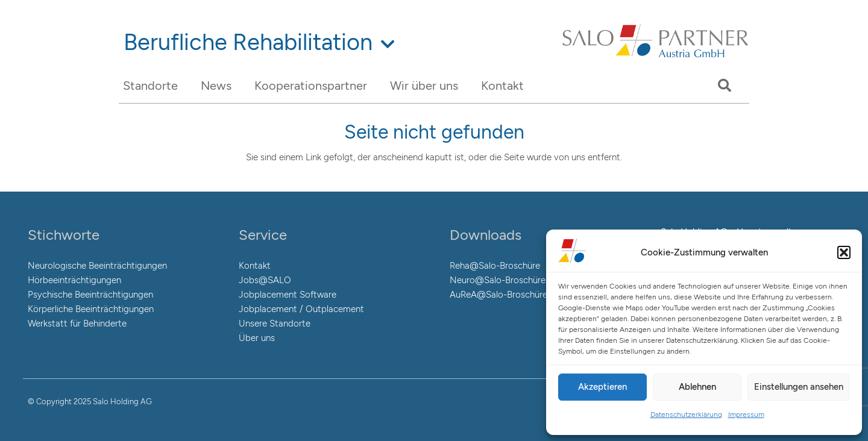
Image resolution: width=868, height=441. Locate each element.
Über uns (257, 338)
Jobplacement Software (288, 295)
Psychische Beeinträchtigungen (90, 295)
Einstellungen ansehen (799, 387)
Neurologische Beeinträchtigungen (97, 266)
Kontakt (255, 266)
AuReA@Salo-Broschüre (498, 295)
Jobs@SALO (265, 280)
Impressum (746, 414)
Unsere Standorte (275, 324)
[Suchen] (725, 86)
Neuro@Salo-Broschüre (498, 280)
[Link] (656, 56)
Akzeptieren (602, 387)
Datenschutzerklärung (686, 414)
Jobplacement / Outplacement (301, 309)
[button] (844, 252)
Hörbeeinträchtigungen (74, 280)
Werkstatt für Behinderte (77, 324)
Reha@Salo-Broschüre (495, 266)
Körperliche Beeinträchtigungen (91, 309)
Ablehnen (697, 387)
